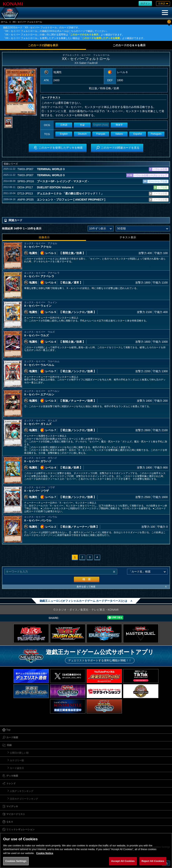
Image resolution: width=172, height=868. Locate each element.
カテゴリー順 (17, 760)
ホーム (4, 22)
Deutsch (82, 134)
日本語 (64, 125)
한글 (82, 125)
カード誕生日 (17, 768)
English (64, 134)
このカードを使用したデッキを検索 (101, 38)
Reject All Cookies (153, 861)
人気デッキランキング (22, 791)
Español (138, 134)
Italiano (119, 134)
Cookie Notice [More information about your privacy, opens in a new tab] (45, 853)
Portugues (156, 134)
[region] (86, 850)
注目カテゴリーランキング (24, 799)
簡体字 (119, 125)
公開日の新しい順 (19, 753)
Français (101, 134)
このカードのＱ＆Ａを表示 (84, 35)
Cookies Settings (16, 861)
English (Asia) (101, 125)
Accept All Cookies (123, 861)
